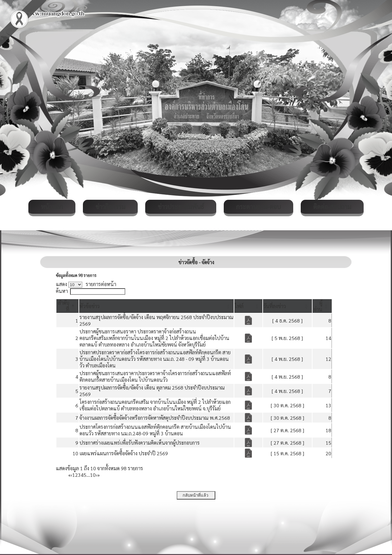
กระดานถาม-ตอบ (258, 207)
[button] (89, 306)
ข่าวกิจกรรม (110, 207)
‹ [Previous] (72, 475)
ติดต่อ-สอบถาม (332, 207)
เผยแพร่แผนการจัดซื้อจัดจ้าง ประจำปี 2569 (124, 453)
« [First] (69, 475)
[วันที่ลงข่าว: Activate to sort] (287, 306)
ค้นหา (62, 291)
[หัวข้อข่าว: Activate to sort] (156, 306)
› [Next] (96, 475)
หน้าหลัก (52, 207)
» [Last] (98, 475)
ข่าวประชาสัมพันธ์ (181, 207)
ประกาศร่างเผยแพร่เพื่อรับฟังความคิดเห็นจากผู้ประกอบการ (140, 443)
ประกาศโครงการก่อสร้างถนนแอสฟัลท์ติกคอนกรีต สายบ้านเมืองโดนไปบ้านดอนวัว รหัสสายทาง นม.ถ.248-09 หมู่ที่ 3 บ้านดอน (155, 430)
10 (93, 475)
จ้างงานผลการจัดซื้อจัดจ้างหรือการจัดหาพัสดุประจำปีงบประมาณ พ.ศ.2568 (155, 418)
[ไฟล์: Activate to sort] (248, 306)
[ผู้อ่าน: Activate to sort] (322, 306)
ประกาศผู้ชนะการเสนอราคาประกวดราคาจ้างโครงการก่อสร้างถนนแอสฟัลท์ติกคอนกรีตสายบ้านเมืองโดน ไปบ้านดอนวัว (155, 376)
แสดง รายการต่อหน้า (86, 284)
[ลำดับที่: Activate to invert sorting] (67, 306)
